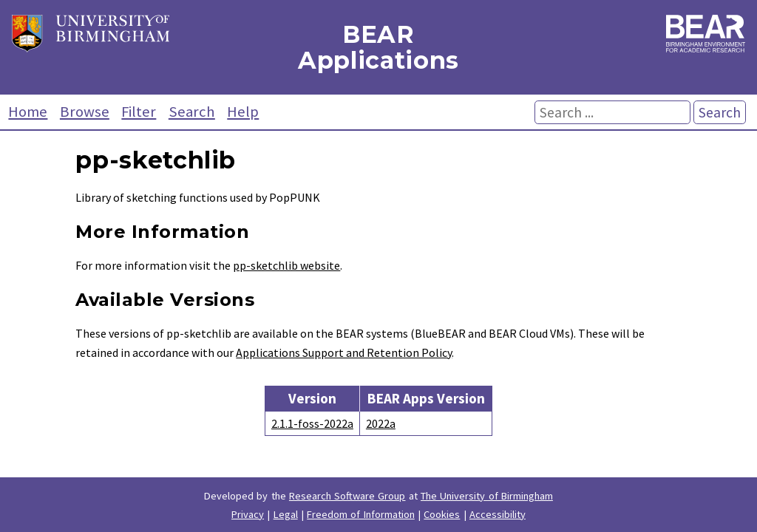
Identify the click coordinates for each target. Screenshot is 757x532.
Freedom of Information (361, 514)
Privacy (248, 514)
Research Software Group (347, 496)
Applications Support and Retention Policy (344, 352)
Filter (139, 112)
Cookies (442, 514)
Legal (286, 514)
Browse (85, 112)
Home (28, 112)
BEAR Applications (378, 47)
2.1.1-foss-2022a (312, 423)
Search (192, 112)
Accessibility (498, 514)
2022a (381, 423)
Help (243, 112)
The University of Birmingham (487, 496)
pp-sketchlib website (286, 265)
